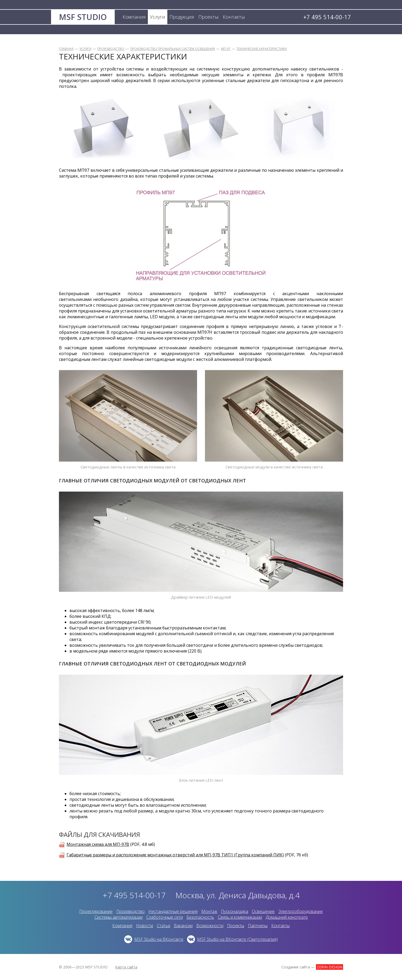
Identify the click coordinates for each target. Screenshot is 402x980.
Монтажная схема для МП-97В (98, 844)
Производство (111, 49)
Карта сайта (126, 967)
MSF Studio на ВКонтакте (159, 939)
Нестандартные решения (173, 911)
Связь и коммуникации (240, 917)
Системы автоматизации (119, 917)
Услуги (85, 49)
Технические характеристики (262, 49)
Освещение (263, 911)
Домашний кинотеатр (287, 917)
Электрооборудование (301, 911)
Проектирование (96, 911)
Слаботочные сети (165, 917)
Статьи (164, 926)
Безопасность (200, 917)
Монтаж (209, 911)
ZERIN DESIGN (330, 967)
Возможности (210, 926)
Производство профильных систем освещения (173, 49)
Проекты (236, 926)
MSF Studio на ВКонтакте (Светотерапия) (237, 939)
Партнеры (258, 926)
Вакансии (183, 926)
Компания (122, 926)
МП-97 (226, 49)
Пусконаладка (235, 911)
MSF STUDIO (83, 17)
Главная (66, 49)
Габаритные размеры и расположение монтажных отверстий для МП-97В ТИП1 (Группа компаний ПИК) (175, 855)
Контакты (280, 926)
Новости (145, 926)
